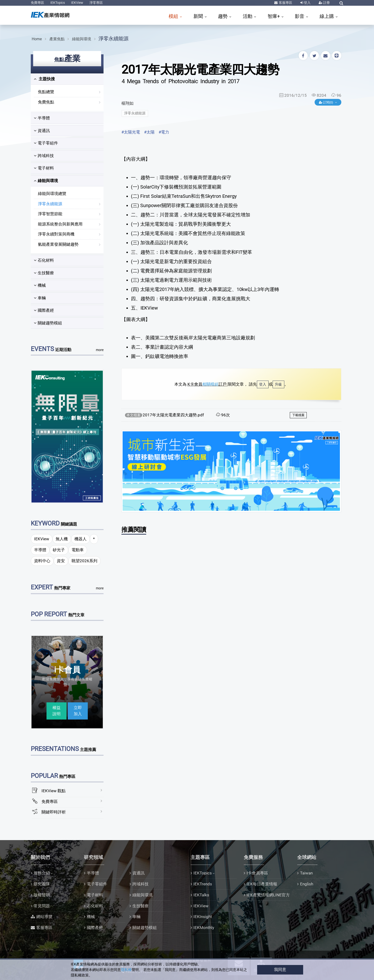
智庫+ (274, 16)
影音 (300, 16)
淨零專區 (96, 3)
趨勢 (223, 16)
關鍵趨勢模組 (48, 323)
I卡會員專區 (257, 873)
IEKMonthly (204, 928)
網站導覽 (44, 917)
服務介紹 (42, 873)
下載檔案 (298, 415)
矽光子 (59, 550)
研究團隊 (42, 884)
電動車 (78, 550)
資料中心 (42, 561)
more (100, 350)
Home (37, 39)
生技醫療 (44, 273)
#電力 (164, 132)
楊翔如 (127, 103)
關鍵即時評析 (54, 812)
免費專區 (37, 3)
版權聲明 (42, 895)
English (307, 884)
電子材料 (44, 168)
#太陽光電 (131, 132)
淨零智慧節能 (50, 214)
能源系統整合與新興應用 (60, 224)
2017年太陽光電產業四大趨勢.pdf (173, 415)
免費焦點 (46, 102)
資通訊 (42, 131)
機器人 (81, 539)
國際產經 (44, 310)
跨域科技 (44, 156)
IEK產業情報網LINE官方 (268, 895)
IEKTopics (58, 3)
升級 (278, 384)
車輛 (40, 298)
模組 (174, 16)
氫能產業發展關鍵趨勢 (58, 244)
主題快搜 (44, 79)
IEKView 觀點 (54, 791)
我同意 (280, 970)
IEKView (77, 3)
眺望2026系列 (84, 561)
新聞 (199, 16)
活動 (248, 16)
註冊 (326, 3)
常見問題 (42, 906)
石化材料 (44, 260)
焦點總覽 (46, 92)
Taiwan (306, 873)
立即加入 (78, 711)
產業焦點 (57, 39)
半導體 (42, 118)
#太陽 (149, 132)
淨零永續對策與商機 (56, 234)
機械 (40, 285)
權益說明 (57, 711)
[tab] (67, 79)
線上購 (327, 16)
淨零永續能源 (114, 38)
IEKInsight (203, 917)
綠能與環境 (82, 39)
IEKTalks (201, 895)
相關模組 (210, 384)
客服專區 (285, 3)
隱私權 (126, 970)
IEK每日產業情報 (262, 884)
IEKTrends (203, 884)
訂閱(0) (326, 102)
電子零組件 (46, 143)
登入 (307, 3)
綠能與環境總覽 (52, 194)
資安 (61, 561)
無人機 (62, 539)
